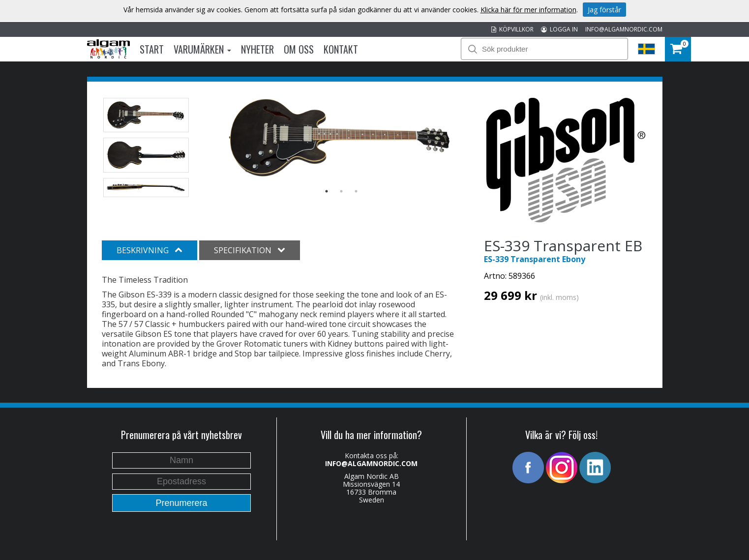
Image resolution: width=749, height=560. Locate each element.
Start (152, 49)
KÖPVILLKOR (512, 29)
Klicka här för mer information (528, 10)
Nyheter (257, 49)
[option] (341, 138)
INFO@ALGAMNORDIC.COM (624, 29)
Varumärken (202, 49)
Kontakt (341, 49)
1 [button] (327, 191)
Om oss (299, 49)
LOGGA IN (559, 29)
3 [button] (356, 191)
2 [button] (341, 191)
